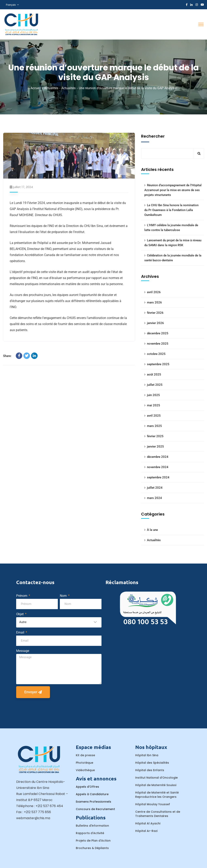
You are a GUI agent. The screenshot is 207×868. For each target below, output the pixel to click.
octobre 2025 (156, 354)
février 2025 (155, 436)
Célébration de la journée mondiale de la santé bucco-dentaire (173, 258)
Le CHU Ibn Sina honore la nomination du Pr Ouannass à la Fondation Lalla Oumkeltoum (171, 210)
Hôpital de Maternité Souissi (156, 785)
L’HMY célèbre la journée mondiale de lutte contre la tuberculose (171, 228)
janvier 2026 (155, 323)
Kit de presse (85, 755)
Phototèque (84, 763)
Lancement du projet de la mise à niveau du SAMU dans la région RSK (173, 243)
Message (23, 651)
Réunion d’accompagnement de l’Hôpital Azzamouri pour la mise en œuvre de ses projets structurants (173, 190)
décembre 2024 (158, 457)
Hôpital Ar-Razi (146, 831)
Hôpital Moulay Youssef (153, 804)
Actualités (51, 88)
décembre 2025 (158, 333)
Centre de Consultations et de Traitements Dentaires (158, 814)
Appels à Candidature (92, 794)
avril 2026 (154, 292)
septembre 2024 (158, 477)
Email (21, 632)
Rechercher (153, 136)
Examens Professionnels (93, 802)
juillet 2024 (155, 488)
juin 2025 (153, 395)
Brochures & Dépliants (92, 848)
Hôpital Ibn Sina (147, 755)
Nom (64, 596)
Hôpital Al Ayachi (148, 823)
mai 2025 (154, 405)
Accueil (36, 88)
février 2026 (155, 313)
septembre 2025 (158, 364)
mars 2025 (154, 426)
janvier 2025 (155, 447)
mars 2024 (154, 498)
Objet (20, 614)
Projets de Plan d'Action (93, 841)
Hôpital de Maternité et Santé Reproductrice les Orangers (157, 795)
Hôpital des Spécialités (152, 763)
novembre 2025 (158, 344)
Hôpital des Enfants (150, 770)
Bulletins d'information (92, 826)
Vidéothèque (85, 770)
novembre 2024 (158, 467)
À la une (152, 530)
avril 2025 (154, 416)
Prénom (22, 596)
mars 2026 (154, 302)
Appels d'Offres (87, 787)
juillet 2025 (155, 385)
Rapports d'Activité (90, 833)
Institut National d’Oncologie (156, 778)
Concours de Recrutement (95, 809)
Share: (7, 356)
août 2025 (154, 374)
